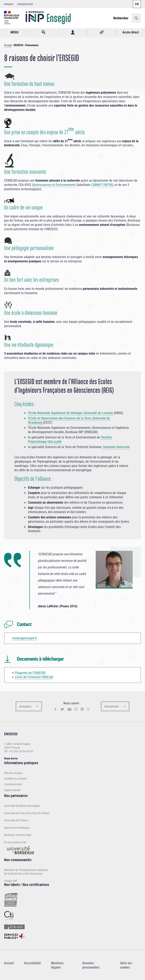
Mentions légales (57, 965)
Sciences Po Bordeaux (17, 828)
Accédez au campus (16, 779)
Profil (72, 32)
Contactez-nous (25, 4)
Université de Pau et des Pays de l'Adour (27, 813)
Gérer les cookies (126, 965)
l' (29, 418)
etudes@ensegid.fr (25, 638)
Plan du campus (13, 773)
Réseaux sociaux (102, 32)
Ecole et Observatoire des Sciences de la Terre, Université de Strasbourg (69, 420)
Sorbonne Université (116, 447)
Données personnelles (91, 965)
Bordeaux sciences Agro (18, 835)
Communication (13, 784)
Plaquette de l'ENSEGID (30, 673)
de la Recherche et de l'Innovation (23, 874)
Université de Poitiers (16, 820)
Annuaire (9, 4)
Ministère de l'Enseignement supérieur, (26, 870)
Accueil (8, 45)
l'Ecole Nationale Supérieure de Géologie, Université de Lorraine (70, 413)
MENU (14, 32)
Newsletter (112, 706)
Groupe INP (11, 881)
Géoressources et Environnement (54, 185)
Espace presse (12, 790)
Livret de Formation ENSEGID (34, 677)
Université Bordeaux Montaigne (22, 806)
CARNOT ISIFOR (102, 185)
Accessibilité (32, 963)
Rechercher (121, 18)
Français (137, 4)
